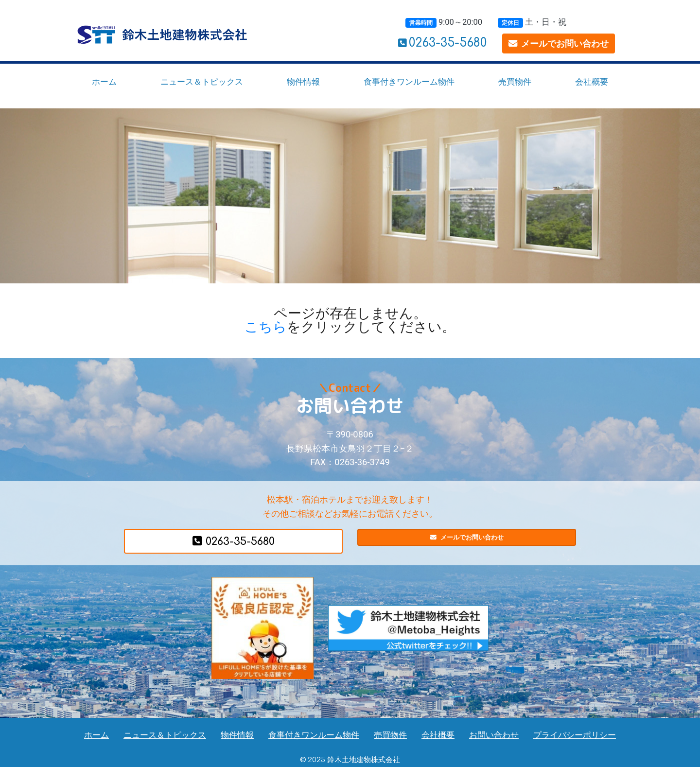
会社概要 (592, 82)
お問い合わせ (494, 735)
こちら (266, 327)
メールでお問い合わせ (559, 44)
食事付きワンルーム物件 (409, 82)
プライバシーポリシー (575, 735)
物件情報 (303, 82)
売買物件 (515, 82)
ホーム (104, 82)
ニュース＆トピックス (202, 82)
